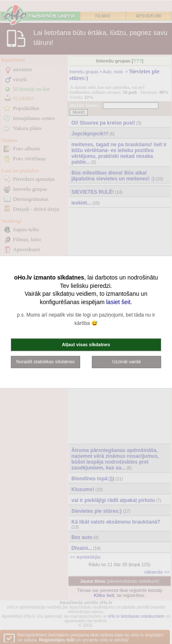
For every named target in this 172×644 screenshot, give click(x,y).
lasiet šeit (118, 302)
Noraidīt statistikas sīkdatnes (46, 362)
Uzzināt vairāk (127, 362)
